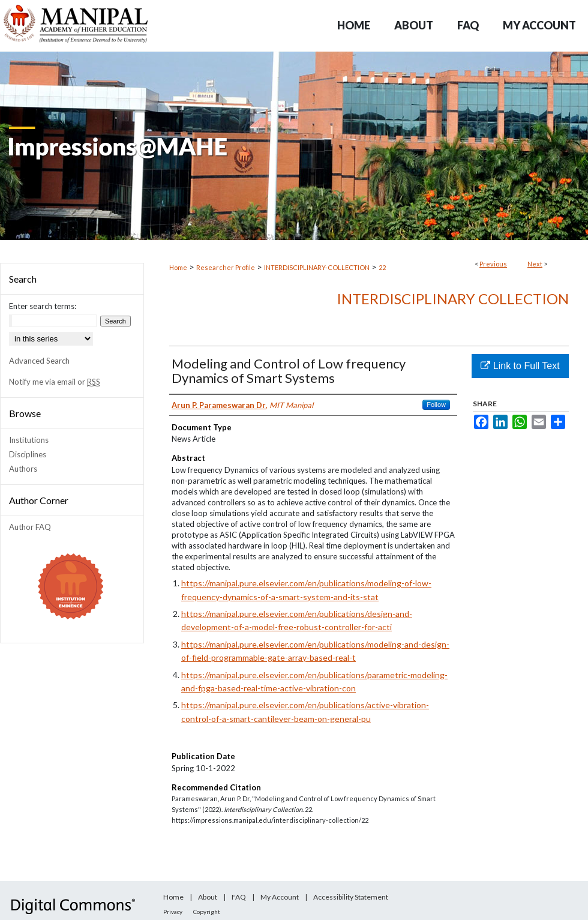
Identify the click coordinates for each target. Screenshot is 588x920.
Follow (436, 404)
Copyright (207, 912)
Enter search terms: (43, 306)
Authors (23, 469)
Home (178, 267)
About (208, 897)
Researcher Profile (226, 267)
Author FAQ (30, 527)
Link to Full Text (520, 366)
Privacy (173, 912)
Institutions (29, 440)
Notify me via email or (55, 382)
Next (535, 264)
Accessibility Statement (351, 897)
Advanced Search (39, 361)
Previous (493, 264)
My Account (280, 897)
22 (382, 267)
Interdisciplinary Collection (453, 299)
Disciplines (28, 454)
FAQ (239, 897)
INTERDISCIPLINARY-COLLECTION (317, 267)
